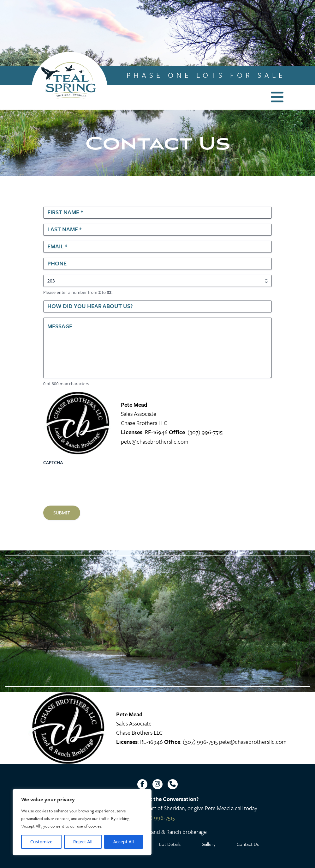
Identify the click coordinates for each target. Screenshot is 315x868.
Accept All (124, 842)
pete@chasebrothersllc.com (155, 441)
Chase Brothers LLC (144, 423)
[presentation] (91, 481)
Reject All (83, 842)
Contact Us (248, 844)
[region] (82, 822)
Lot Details (170, 844)
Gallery (209, 844)
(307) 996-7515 (205, 432)
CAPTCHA (53, 462)
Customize (41, 842)
